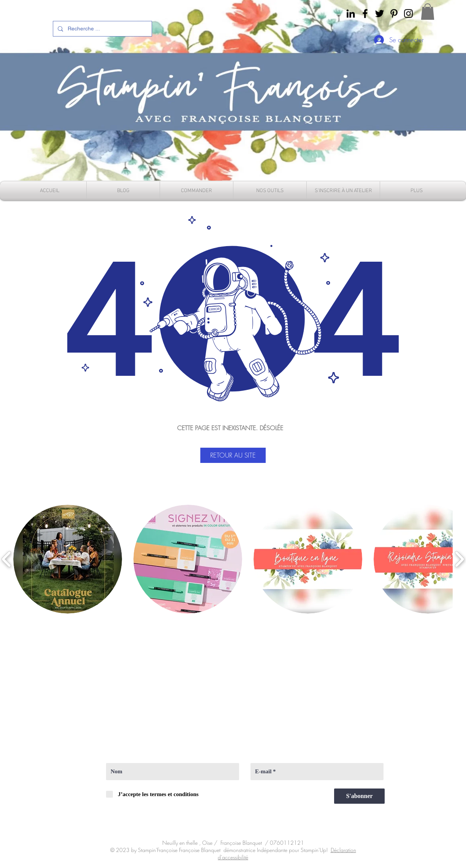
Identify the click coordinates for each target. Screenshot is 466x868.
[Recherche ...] (102, 29)
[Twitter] (380, 14)
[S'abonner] (359, 796)
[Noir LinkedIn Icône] (351, 14)
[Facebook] (365, 14)
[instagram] (408, 14)
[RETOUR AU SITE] (233, 455)
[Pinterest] (394, 14)
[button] (428, 12)
